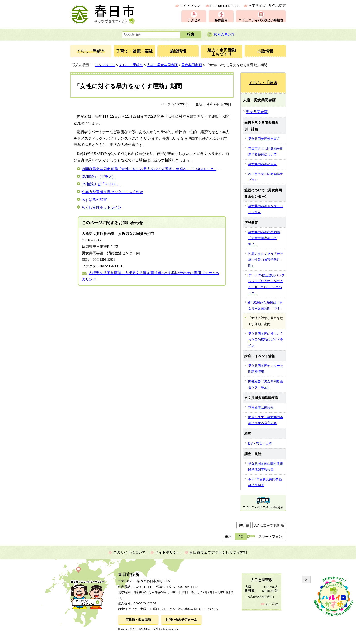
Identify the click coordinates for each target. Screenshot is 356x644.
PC (241, 536)
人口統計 (272, 604)
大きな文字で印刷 (267, 525)
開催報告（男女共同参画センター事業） (266, 384)
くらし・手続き (131, 65)
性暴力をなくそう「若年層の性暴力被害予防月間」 (266, 260)
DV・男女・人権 (260, 443)
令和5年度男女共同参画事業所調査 (265, 482)
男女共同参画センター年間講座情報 (266, 369)
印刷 (241, 525)
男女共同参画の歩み (262, 164)
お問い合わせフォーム (181, 620)
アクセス (194, 20)
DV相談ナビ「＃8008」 (101, 184)
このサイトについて (129, 552)
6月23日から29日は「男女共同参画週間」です (265, 306)
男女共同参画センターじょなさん (266, 209)
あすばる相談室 (94, 200)
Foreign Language (224, 6)
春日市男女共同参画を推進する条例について (266, 151)
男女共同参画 (192, 65)
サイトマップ (190, 6)
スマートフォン (270, 536)
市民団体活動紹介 (261, 407)
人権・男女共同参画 (162, 65)
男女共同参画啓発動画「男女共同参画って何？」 (264, 238)
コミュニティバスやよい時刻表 (261, 20)
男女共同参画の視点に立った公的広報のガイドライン (266, 340)
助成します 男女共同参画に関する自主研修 (266, 420)
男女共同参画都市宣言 (264, 139)
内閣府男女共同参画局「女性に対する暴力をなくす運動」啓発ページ (151, 169)
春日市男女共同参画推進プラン (266, 177)
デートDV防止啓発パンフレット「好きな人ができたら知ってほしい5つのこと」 (266, 284)
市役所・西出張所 (138, 620)
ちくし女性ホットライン (101, 207)
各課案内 (221, 20)
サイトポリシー (168, 552)
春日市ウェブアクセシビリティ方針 (218, 552)
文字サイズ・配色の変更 (267, 6)
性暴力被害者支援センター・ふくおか (112, 192)
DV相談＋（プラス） (99, 177)
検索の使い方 (224, 34)
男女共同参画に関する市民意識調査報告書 (266, 467)
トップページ (105, 65)
